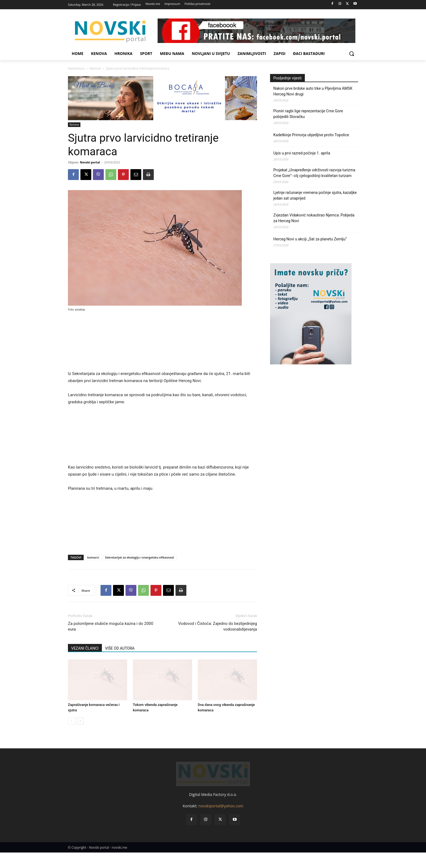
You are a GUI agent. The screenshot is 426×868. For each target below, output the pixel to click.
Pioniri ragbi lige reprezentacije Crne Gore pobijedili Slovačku (308, 114)
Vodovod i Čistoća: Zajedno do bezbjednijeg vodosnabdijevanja (218, 626)
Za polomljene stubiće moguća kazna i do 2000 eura (111, 626)
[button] (352, 54)
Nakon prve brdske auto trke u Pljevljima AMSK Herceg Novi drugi (313, 91)
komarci (93, 557)
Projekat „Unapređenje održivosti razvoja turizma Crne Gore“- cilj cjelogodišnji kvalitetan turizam (314, 173)
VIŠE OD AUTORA (120, 648)
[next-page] (80, 721)
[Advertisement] (162, 343)
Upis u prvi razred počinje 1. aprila (302, 153)
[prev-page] (71, 721)
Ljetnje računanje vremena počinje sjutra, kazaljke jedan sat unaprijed (315, 195)
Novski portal (90, 162)
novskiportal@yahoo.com (221, 821)
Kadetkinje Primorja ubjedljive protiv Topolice (311, 135)
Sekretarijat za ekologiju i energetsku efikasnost (140, 557)
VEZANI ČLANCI (85, 648)
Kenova (95, 68)
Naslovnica (76, 68)
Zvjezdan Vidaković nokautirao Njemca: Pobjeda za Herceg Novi (314, 218)
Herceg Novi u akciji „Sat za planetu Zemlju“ (310, 239)
